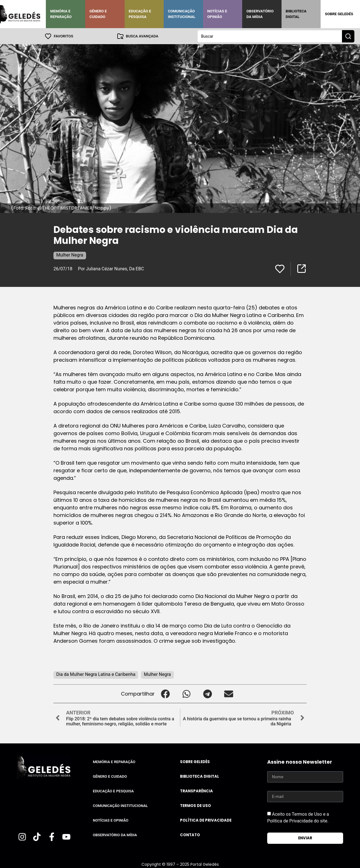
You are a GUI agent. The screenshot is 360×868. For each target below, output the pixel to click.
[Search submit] (348, 36)
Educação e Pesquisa (140, 14)
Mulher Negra (70, 255)
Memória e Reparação (61, 14)
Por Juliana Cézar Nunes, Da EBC (111, 268)
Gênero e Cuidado (98, 14)
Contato (190, 835)
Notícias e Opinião (217, 14)
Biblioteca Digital (296, 14)
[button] (165, 693)
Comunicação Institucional (182, 14)
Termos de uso (195, 805)
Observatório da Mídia (260, 14)
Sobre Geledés (339, 14)
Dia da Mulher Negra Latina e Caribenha (96, 674)
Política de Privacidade (206, 820)
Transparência (196, 791)
